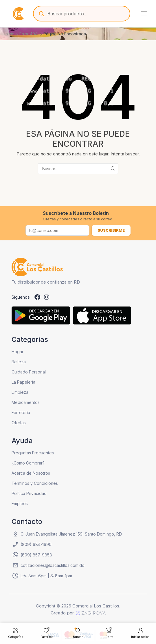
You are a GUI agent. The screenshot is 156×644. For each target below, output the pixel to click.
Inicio (10, 34)
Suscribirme (111, 230)
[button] (144, 13)
